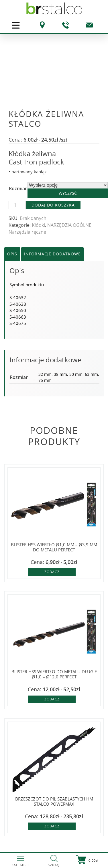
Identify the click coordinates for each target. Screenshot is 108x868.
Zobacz (52, 572)
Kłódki (38, 225)
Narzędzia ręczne (27, 232)
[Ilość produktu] (17, 205)
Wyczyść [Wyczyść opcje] (68, 193)
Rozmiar (18, 188)
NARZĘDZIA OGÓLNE (69, 225)
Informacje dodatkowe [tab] (52, 254)
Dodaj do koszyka (53, 205)
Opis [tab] (12, 254)
